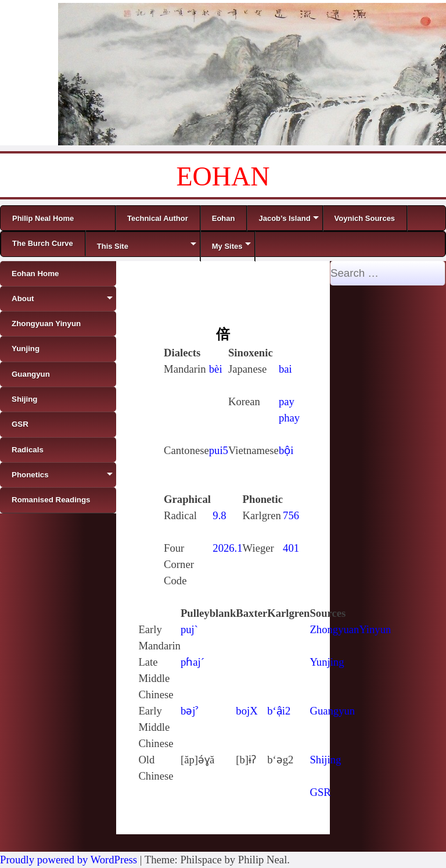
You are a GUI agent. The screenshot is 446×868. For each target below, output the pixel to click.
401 (291, 548)
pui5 (219, 450)
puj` (189, 629)
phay (289, 418)
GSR (320, 792)
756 (291, 515)
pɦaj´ (193, 662)
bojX (247, 711)
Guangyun (332, 711)
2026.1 (227, 548)
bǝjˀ (190, 711)
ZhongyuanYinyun (350, 629)
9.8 (219, 515)
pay (287, 401)
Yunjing (327, 662)
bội (286, 450)
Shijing (325, 760)
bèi (216, 369)
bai (285, 369)
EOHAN (223, 176)
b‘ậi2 (279, 711)
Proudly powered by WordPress (69, 860)
